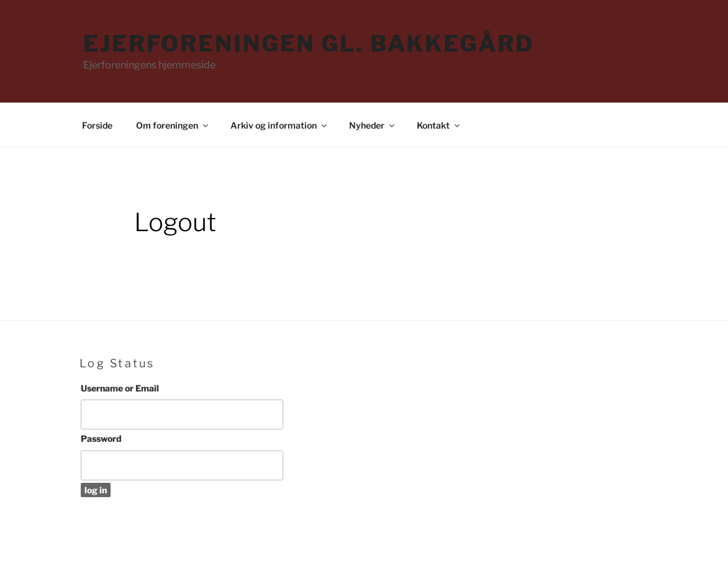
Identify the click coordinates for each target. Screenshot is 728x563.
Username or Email (120, 388)
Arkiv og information (280, 125)
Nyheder (373, 125)
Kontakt (439, 125)
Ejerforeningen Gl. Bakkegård (309, 43)
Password (101, 438)
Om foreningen (173, 125)
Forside (97, 125)
